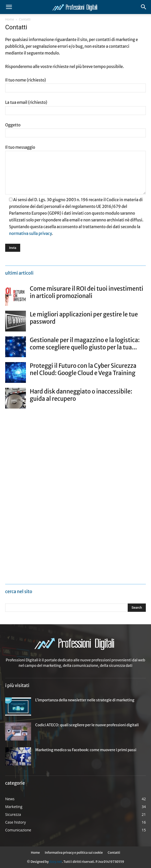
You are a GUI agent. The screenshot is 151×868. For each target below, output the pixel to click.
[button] (9, 7)
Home (10, 19)
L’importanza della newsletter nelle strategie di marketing (85, 700)
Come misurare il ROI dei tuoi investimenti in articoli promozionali (87, 292)
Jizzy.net (56, 862)
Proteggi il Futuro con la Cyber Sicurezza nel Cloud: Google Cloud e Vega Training (83, 369)
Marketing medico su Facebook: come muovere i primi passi (86, 750)
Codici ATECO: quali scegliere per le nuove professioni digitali (87, 725)
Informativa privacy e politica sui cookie (74, 853)
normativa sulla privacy (30, 233)
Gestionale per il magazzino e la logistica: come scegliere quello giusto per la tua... (85, 344)
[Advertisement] (44, 495)
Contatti (114, 853)
